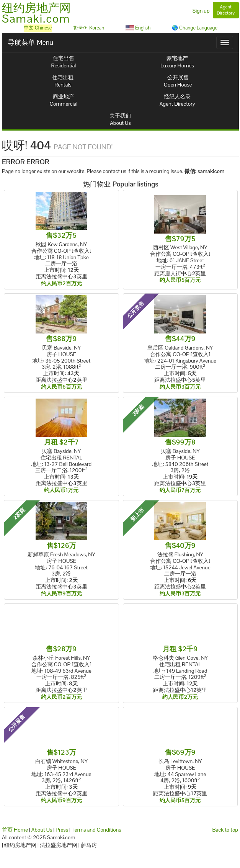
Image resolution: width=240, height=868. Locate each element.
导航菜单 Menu (30, 42)
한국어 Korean (89, 28)
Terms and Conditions (96, 830)
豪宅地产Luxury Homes (177, 62)
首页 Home (15, 830)
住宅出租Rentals (63, 81)
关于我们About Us (120, 119)
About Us (42, 830)
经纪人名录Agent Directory (177, 100)
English (138, 28)
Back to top (225, 830)
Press (62, 830)
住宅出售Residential (64, 62)
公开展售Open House (178, 81)
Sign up (201, 11)
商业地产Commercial (64, 100)
